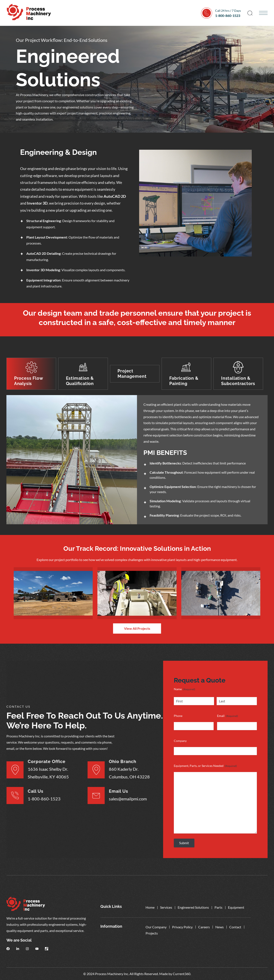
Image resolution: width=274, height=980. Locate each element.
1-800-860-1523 (228, 15)
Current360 (182, 974)
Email (228, 716)
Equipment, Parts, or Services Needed (205, 766)
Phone (178, 716)
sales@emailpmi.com (119, 798)
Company (180, 741)
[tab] (31, 374)
